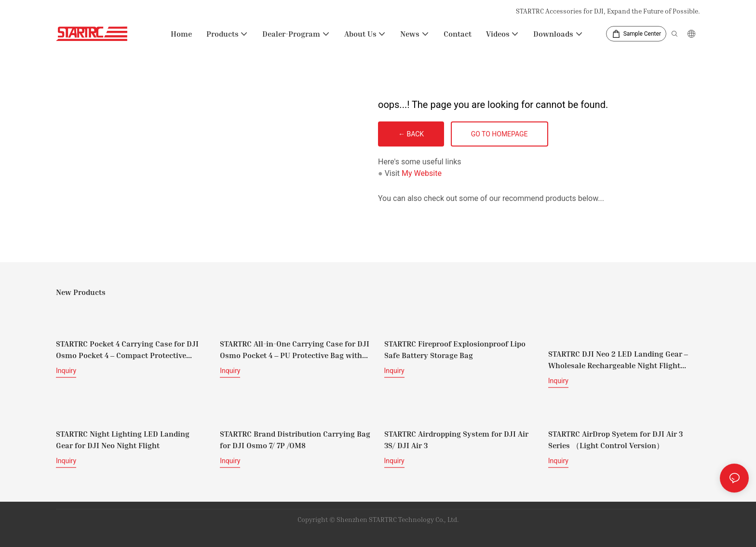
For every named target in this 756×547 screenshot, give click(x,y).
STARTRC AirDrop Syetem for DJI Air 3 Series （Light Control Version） (615, 440)
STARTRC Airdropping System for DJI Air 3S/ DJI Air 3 (456, 440)
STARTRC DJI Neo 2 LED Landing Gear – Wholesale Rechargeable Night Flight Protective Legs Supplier (618, 360)
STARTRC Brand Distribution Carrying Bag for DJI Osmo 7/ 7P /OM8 (295, 440)
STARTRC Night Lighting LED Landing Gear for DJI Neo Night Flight (123, 440)
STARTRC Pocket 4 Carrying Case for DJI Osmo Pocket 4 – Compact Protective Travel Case (127, 350)
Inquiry (66, 371)
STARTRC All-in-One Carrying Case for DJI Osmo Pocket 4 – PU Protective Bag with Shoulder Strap (295, 350)
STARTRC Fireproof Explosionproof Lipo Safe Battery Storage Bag (455, 349)
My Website (422, 173)
